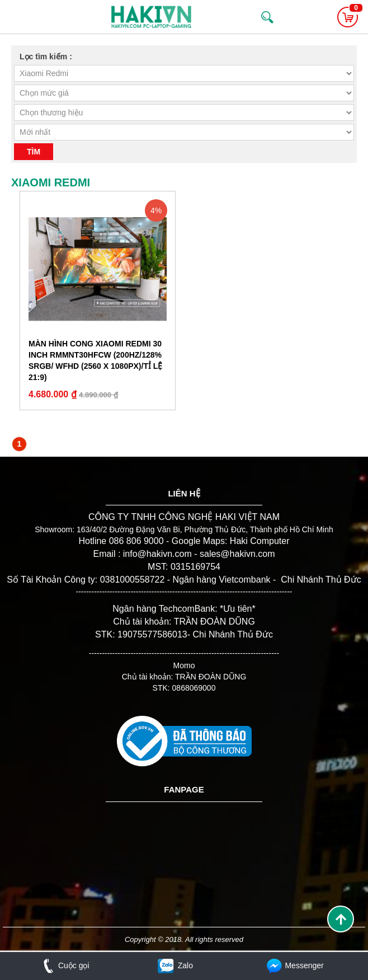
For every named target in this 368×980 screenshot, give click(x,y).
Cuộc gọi (64, 965)
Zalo (174, 965)
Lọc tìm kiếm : (46, 57)
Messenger (294, 965)
